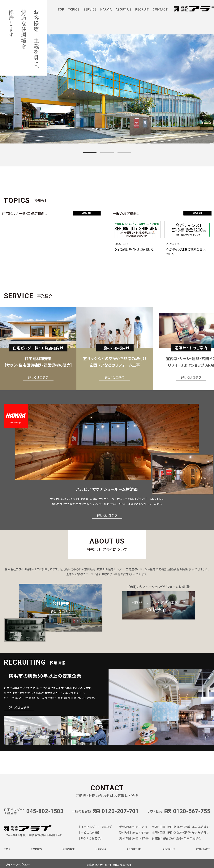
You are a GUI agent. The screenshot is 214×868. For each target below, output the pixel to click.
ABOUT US (124, 11)
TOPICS (74, 11)
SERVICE (90, 11)
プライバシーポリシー (18, 865)
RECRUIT (142, 11)
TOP (61, 11)
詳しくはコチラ (38, 377)
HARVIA (106, 11)
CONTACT (160, 11)
